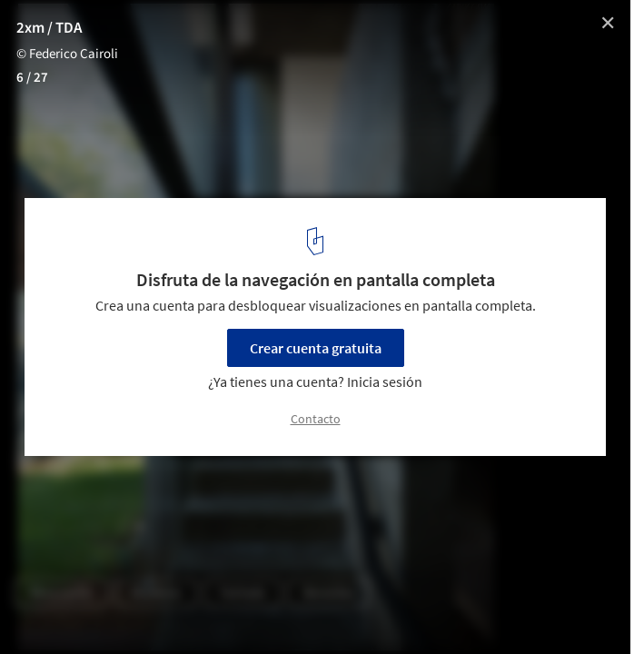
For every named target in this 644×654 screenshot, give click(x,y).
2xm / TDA (50, 28)
